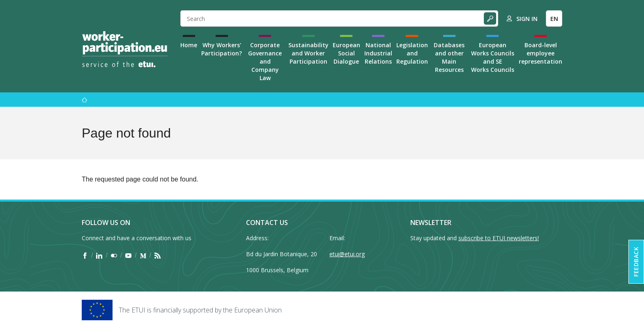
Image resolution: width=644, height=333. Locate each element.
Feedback (636, 262)
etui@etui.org (347, 254)
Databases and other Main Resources (449, 57)
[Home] (125, 49)
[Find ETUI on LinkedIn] (99, 255)
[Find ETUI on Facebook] (85, 255)
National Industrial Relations (378, 53)
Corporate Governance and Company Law (265, 61)
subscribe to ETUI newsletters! (499, 238)
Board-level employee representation (540, 53)
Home (189, 45)
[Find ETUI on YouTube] (128, 255)
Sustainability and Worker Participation (308, 53)
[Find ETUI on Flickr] (114, 255)
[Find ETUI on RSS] (158, 255)
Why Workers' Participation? (222, 49)
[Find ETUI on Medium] (143, 255)
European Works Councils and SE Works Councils (493, 57)
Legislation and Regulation (412, 53)
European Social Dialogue (346, 53)
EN (554, 19)
